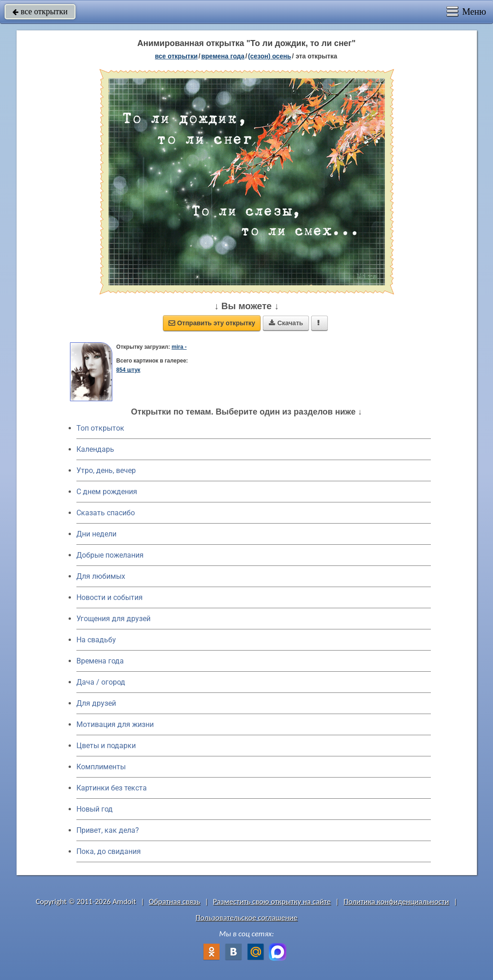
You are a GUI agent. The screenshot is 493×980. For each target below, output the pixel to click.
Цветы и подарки (106, 746)
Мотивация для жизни (115, 724)
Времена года (100, 661)
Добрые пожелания (110, 555)
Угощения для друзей (113, 619)
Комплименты (101, 767)
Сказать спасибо (106, 513)
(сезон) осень (270, 56)
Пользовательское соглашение (246, 918)
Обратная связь (174, 902)
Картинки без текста (112, 788)
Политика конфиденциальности (396, 902)
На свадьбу (96, 640)
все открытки (40, 12)
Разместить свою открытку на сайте (272, 902)
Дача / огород (101, 682)
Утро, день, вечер (106, 470)
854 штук (128, 370)
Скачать (286, 323)
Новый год (95, 809)
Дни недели (96, 534)
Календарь (95, 449)
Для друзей (96, 703)
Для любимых (101, 576)
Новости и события (110, 597)
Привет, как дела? (108, 830)
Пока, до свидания (109, 851)
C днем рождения (107, 492)
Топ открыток (100, 428)
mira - (179, 347)
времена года (223, 56)
